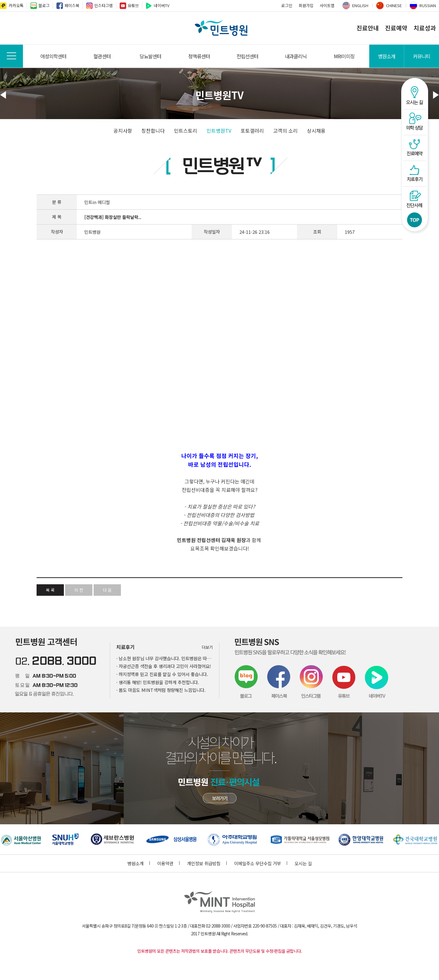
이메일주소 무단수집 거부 (261, 863)
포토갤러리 (252, 131)
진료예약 (396, 28)
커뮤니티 (422, 56)
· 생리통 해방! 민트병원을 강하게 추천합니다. (158, 682)
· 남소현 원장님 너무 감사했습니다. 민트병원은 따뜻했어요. (165, 658)
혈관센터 (102, 56)
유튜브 (133, 5)
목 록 (50, 590)
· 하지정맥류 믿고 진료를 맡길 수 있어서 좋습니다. (162, 674)
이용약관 (168, 863)
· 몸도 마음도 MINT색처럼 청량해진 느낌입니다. (161, 690)
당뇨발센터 (150, 56)
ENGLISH (360, 5)
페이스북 (72, 5)
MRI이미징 (344, 56)
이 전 (79, 590)
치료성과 (425, 28)
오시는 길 (303, 863)
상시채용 (316, 131)
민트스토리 (186, 131)
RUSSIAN (428, 5)
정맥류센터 (199, 56)
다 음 (107, 590)
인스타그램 (104, 5)
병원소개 (387, 56)
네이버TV (162, 5)
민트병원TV (219, 131)
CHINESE (394, 5)
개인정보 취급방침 (207, 863)
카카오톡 (16, 5)
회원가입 (306, 5)
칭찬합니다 (153, 131)
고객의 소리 (285, 131)
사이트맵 (327, 5)
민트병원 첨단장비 (220, 798)
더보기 (207, 647)
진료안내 (368, 28)
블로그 (44, 5)
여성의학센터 (53, 56)
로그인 (287, 5)
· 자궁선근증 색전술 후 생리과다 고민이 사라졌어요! (164, 666)
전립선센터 (247, 56)
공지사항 (123, 131)
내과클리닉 (296, 56)
